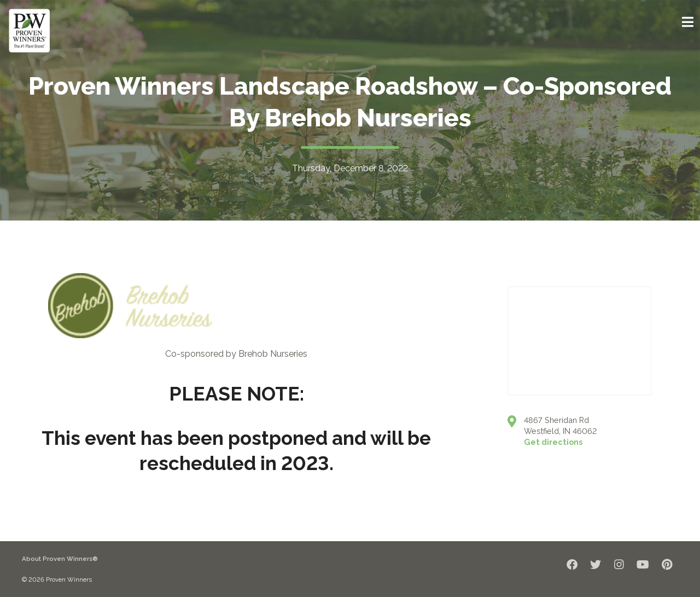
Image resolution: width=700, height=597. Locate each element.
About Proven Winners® (60, 559)
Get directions (553, 442)
